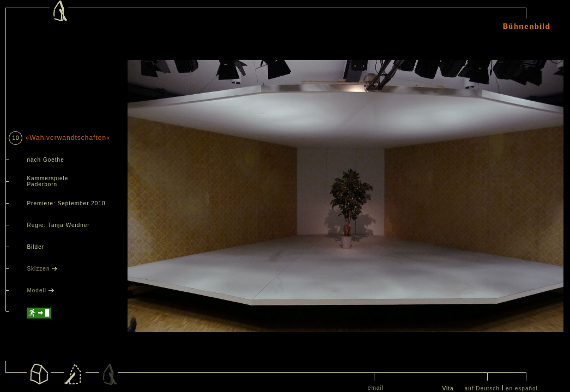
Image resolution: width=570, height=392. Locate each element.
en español (522, 388)
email (376, 388)
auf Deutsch (482, 388)
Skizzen (42, 269)
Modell (40, 290)
